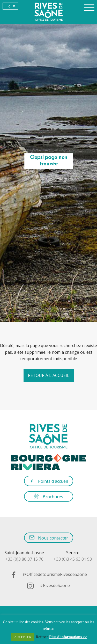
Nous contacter (49, 538)
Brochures (48, 497)
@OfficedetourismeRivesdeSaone (49, 574)
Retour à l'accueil (49, 375)
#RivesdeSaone (48, 585)
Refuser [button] (42, 637)
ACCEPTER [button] (23, 637)
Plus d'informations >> (68, 637)
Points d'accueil (48, 481)
